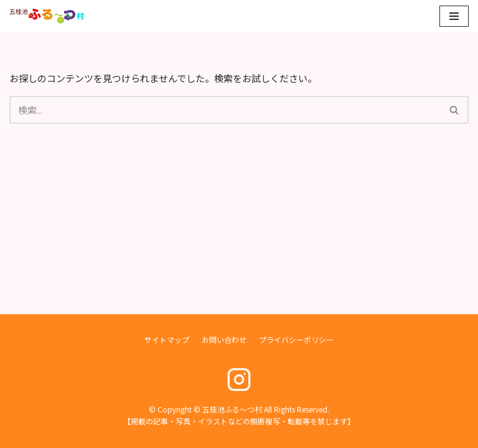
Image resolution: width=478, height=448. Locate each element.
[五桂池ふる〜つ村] (47, 16)
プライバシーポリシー (296, 339)
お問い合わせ (224, 339)
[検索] (225, 110)
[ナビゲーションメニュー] (454, 16)
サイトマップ (167, 339)
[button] (454, 110)
